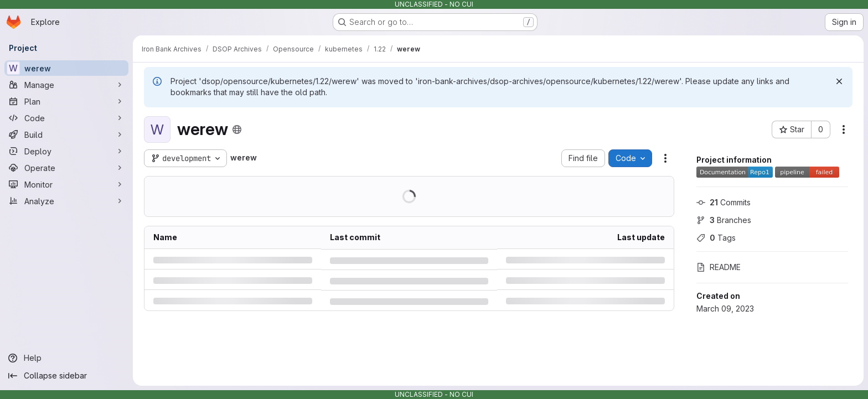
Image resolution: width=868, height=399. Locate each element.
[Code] (66, 118)
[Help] (66, 358)
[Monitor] (66, 184)
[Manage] (66, 85)
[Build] (66, 134)
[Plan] (66, 101)
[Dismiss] (839, 81)
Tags (716, 238)
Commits (724, 202)
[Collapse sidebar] (66, 376)
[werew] (66, 68)
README (719, 267)
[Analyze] (66, 201)
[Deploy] (66, 151)
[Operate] (66, 168)
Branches (724, 220)
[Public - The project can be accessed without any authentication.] (237, 129)
